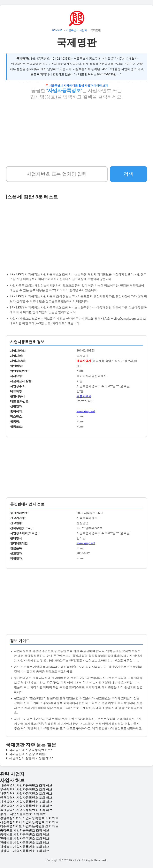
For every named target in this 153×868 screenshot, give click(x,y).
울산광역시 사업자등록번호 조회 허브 (26, 810)
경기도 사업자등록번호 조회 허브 (23, 814)
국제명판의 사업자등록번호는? (31, 750)
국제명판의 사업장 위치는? (28, 754)
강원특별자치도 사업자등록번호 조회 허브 (29, 818)
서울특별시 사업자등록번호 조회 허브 (26, 785)
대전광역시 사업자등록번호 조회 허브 (26, 802)
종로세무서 (84, 396)
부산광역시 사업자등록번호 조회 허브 (26, 789)
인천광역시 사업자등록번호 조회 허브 (26, 798)
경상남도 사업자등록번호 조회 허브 (25, 851)
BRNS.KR (57, 30)
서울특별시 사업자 (76, 30)
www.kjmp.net (86, 411)
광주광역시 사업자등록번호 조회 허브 (26, 806)
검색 (128, 174)
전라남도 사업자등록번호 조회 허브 (25, 843)
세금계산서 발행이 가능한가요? (31, 758)
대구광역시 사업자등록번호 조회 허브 (26, 794)
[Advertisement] (76, 133)
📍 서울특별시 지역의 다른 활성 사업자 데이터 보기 (76, 85)
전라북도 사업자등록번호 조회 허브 (25, 838)
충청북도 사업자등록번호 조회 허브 (25, 830)
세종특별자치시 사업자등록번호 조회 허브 (29, 822)
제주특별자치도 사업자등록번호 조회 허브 (29, 826)
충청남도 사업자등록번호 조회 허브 (25, 834)
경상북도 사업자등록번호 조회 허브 (25, 847)
